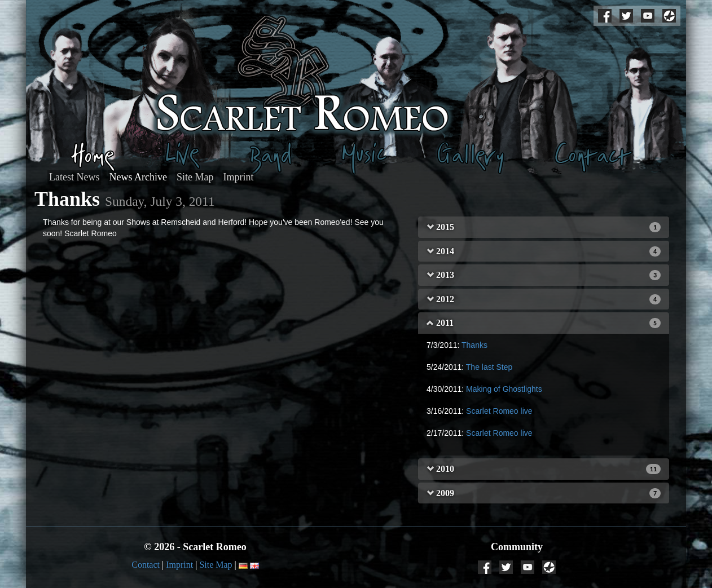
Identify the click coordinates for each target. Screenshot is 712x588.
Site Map (195, 177)
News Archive (138, 177)
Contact (146, 565)
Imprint (239, 177)
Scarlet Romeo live (499, 411)
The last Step (489, 367)
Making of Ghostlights (504, 389)
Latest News (74, 177)
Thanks (474, 345)
